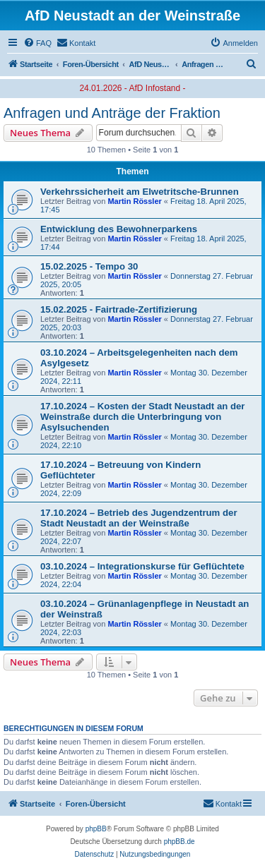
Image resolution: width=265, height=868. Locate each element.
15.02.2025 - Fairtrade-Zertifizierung (119, 309)
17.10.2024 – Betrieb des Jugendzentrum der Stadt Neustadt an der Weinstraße (139, 518)
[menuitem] (37, 43)
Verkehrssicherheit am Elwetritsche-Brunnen (140, 192)
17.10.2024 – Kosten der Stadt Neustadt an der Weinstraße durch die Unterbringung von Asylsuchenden (143, 417)
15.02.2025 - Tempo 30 (89, 266)
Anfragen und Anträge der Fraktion (112, 113)
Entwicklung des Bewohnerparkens (119, 229)
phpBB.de (179, 842)
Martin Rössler (134, 201)
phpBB (96, 829)
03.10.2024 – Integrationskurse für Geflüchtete (142, 566)
